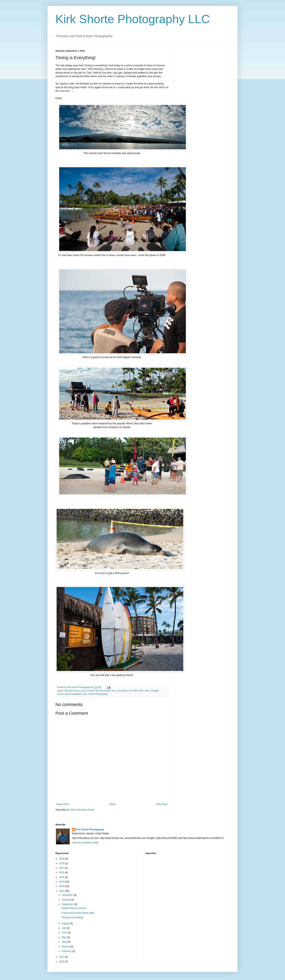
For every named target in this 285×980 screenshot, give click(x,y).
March (66, 947)
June (65, 933)
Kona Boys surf (125, 691)
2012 (62, 891)
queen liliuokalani (73, 694)
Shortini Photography (98, 694)
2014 (62, 882)
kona (114, 691)
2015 (62, 877)
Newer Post (63, 804)
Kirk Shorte (105, 691)
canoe (84, 691)
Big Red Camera (72, 691)
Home (112, 804)
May (65, 937)
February (67, 951)
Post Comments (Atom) (82, 810)
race (85, 694)
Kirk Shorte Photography (90, 830)
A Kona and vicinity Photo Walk (78, 913)
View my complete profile (85, 843)
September (68, 904)
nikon (147, 691)
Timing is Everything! (72, 918)
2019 (62, 859)
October (66, 900)
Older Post (162, 804)
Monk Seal (138, 691)
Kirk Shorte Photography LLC (133, 19)
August (66, 923)
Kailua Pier (94, 691)
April (65, 942)
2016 (62, 872)
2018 (62, 863)
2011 (62, 957)
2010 (62, 962)
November (68, 895)
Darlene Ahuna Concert (74, 908)
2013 (62, 886)
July (64, 928)
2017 (62, 868)
